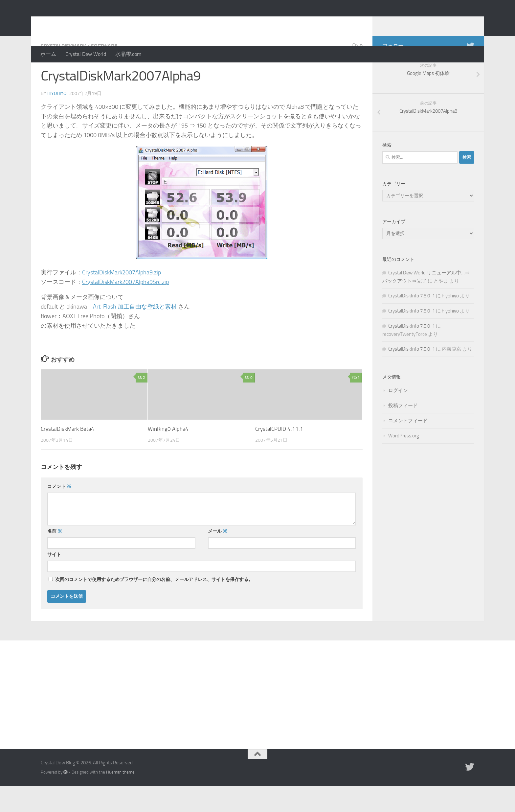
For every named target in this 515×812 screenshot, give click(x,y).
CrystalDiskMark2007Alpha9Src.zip (125, 308)
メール (218, 557)
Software (104, 72)
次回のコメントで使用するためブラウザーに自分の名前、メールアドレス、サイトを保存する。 (154, 606)
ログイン (398, 417)
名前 (55, 557)
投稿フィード (403, 432)
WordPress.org (404, 462)
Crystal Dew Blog (90, 23)
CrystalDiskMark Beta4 (67, 455)
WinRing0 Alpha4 (168, 455)
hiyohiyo (57, 120)
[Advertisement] (257, 716)
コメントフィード (408, 447)
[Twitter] (470, 72)
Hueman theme (120, 798)
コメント (59, 513)
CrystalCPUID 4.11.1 (279, 455)
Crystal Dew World (86, 54)
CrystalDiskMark (63, 72)
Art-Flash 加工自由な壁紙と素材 (135, 333)
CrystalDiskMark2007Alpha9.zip (122, 299)
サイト (54, 581)
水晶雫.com (128, 54)
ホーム (48, 54)
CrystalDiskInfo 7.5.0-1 (412, 322)
